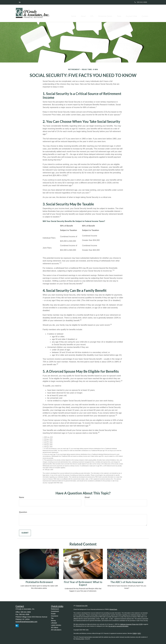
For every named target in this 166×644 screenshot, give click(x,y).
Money (53, 621)
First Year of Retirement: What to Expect (83, 583)
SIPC (139, 633)
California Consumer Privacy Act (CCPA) (131, 624)
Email (87, 497)
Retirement (55, 609)
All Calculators (56, 630)
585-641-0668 (141, 2)
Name (22, 497)
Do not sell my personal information (118, 626)
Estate (53, 614)
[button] (77, 13)
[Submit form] (25, 533)
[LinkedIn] (20, 2)
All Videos (55, 627)
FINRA (134, 633)
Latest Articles (56, 625)
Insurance (55, 616)
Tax (52, 618)
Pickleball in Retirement (39, 582)
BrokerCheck (113, 609)
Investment (55, 611)
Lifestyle (54, 623)
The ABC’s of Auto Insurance (127, 582)
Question (23, 512)
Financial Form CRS (82, 606)
